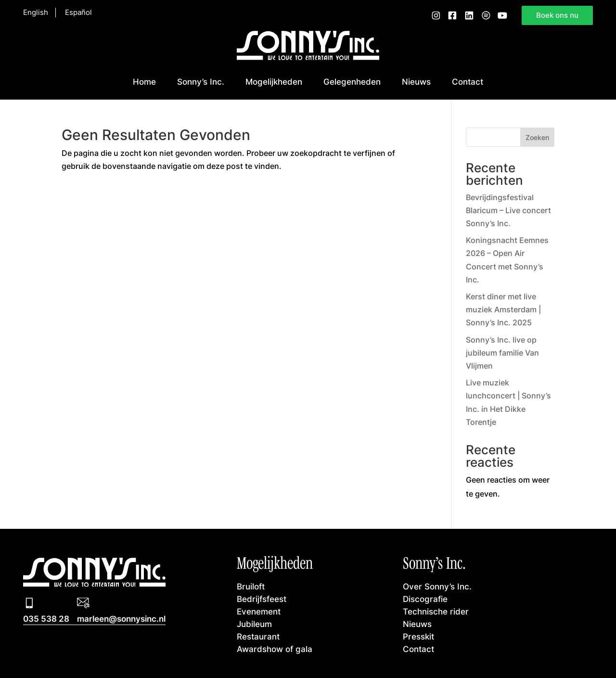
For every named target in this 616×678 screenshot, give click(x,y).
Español (78, 13)
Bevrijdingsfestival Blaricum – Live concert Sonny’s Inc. (508, 210)
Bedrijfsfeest (262, 599)
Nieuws (416, 81)
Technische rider (436, 611)
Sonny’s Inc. (201, 81)
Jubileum (254, 624)
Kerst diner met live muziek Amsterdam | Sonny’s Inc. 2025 (503, 309)
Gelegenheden (352, 81)
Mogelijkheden (274, 81)
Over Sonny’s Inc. (437, 586)
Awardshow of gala (275, 649)
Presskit (418, 636)
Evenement (259, 611)
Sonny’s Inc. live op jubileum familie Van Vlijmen (502, 353)
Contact (468, 81)
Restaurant (258, 636)
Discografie (425, 599)
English (36, 13)
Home (144, 81)
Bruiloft (251, 586)
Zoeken (537, 137)
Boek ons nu (557, 15)
